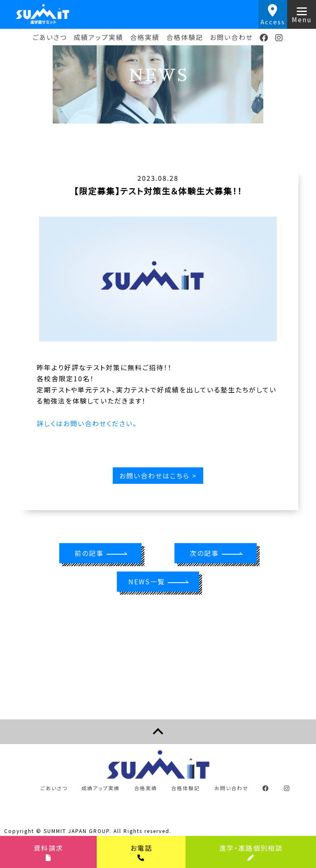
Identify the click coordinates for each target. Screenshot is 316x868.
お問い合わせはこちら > (158, 476)
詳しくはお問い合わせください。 (87, 423)
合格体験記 (185, 37)
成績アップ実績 (99, 37)
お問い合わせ (231, 37)
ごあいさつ (50, 37)
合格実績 (145, 37)
